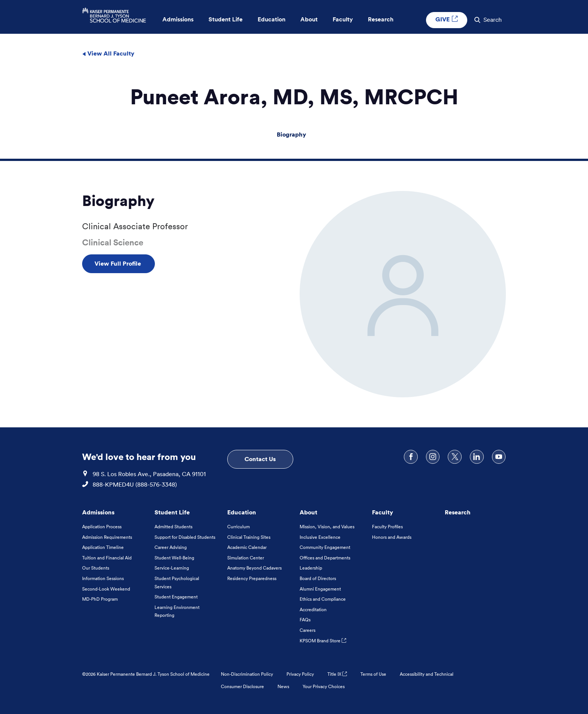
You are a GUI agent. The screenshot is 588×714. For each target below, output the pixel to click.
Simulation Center (246, 558)
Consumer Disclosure (242, 686)
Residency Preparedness (252, 578)
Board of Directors (318, 578)
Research (458, 512)
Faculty (382, 512)
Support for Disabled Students (185, 537)
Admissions (98, 512)
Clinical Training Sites (249, 537)
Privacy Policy (300, 674)
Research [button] (381, 20)
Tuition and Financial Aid (107, 558)
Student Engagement (176, 597)
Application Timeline (103, 547)
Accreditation (313, 610)
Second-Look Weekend (106, 589)
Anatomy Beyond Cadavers (254, 568)
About (308, 512)
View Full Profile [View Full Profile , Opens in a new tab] (118, 263)
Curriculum (238, 527)
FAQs (305, 620)
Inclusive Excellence (320, 537)
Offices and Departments (325, 558)
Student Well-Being (174, 558)
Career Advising (171, 547)
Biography (291, 134)
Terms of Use (373, 674)
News (283, 686)
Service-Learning (172, 568)
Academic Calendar (247, 547)
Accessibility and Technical (427, 674)
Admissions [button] (178, 20)
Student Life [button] (226, 20)
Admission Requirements (107, 537)
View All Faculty (108, 53)
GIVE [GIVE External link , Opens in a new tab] (447, 20)
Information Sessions (103, 578)
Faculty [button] (343, 20)
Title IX (337, 674)
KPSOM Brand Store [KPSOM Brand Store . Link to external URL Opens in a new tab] (323, 641)
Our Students (96, 568)
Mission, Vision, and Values (327, 527)
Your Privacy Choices (324, 686)
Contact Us (260, 459)
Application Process (102, 527)
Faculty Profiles (387, 527)
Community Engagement (325, 547)
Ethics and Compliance (323, 599)
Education (242, 512)
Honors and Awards (392, 537)
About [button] (309, 20)
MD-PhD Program (100, 599)
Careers (307, 630)
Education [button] (271, 20)
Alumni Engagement (320, 589)
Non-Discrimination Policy (247, 674)
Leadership (311, 568)
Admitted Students (173, 527)
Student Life (172, 512)
